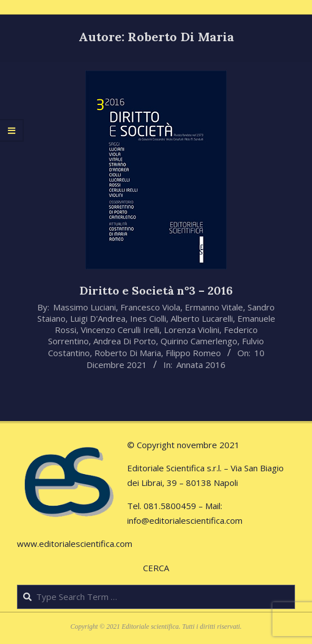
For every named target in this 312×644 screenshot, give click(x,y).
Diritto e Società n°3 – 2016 (156, 290)
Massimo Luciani (84, 307)
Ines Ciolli (148, 318)
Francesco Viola (150, 307)
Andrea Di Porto (125, 341)
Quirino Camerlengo (199, 341)
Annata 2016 (201, 365)
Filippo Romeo (193, 353)
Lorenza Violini (192, 330)
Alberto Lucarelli (202, 318)
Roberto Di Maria (128, 353)
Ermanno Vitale (214, 307)
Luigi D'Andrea (98, 318)
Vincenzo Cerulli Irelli (120, 330)
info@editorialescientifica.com (185, 520)
